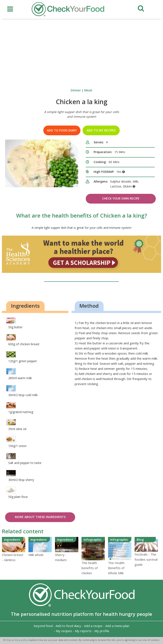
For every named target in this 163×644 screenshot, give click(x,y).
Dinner (76, 90)
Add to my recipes (101, 130)
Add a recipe (93, 626)
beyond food (43, 626)
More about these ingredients (40, 517)
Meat (88, 90)
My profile (102, 631)
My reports (83, 631)
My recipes (64, 631)
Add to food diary (62, 130)
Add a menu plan (117, 626)
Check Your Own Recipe (121, 198)
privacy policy (20, 640)
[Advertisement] (81, 52)
